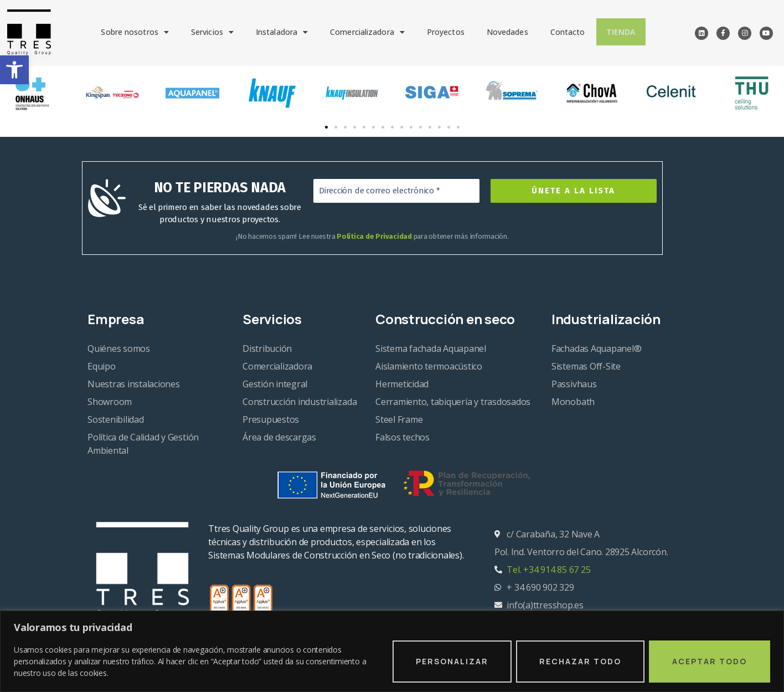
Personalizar (452, 661)
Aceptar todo (710, 661)
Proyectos (446, 32)
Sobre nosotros (135, 32)
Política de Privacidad (374, 236)
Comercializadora (367, 32)
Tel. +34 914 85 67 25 (548, 570)
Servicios (212, 32)
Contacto (568, 32)
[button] (14, 70)
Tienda (621, 32)
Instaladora (282, 32)
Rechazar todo (580, 661)
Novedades (507, 32)
